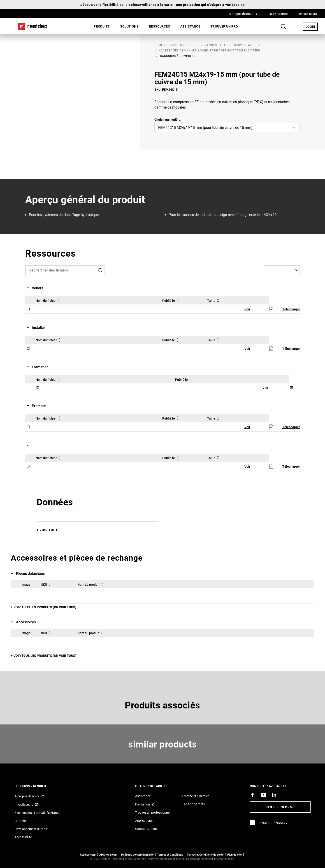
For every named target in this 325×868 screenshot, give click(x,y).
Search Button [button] (283, 27)
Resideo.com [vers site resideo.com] (88, 854)
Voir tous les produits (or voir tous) (45, 607)
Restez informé (277, 14)
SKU (47, 584)
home (159, 45)
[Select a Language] (282, 270)
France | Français (273, 823)
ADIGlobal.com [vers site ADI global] (108, 854)
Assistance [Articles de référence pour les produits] (143, 796)
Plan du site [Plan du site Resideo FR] (234, 854)
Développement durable (31, 829)
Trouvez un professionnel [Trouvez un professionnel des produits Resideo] (153, 812)
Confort (193, 45)
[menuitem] (102, 26)
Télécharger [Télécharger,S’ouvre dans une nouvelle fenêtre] (291, 309)
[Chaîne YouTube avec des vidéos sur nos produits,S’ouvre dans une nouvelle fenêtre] (263, 795)
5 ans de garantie (194, 804)
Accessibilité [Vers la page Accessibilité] (23, 837)
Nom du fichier (49, 300)
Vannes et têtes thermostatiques (232, 45)
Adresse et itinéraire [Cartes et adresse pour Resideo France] (195, 796)
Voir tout (49, 530)
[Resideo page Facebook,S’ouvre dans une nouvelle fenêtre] (253, 795)
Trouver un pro (224, 26)
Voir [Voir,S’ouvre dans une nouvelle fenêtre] (247, 309)
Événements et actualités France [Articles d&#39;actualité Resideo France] (37, 813)
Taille (214, 300)
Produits (102, 26)
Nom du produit (91, 584)
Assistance (190, 26)
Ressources (159, 26)
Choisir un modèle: (168, 120)
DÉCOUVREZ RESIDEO (36, 786)
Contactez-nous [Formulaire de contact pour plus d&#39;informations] (146, 829)
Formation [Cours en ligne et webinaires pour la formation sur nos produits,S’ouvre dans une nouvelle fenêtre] (143, 804)
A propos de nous (245, 14)
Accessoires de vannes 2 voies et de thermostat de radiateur (209, 50)
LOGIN (312, 26)
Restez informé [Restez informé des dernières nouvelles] (280, 807)
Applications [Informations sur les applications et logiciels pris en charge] (144, 820)
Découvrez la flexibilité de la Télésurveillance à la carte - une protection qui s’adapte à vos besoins (162, 5)
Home (33, 26)
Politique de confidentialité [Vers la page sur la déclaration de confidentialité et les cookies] (137, 854)
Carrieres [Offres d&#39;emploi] (21, 821)
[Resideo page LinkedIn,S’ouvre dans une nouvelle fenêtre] (274, 795)
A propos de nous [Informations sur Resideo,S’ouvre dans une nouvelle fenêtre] (27, 796)
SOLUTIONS (129, 26)
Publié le (171, 300)
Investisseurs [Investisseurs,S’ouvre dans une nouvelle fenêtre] (308, 14)
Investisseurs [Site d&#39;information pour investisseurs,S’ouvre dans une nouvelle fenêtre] (24, 804)
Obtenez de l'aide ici (157, 786)
